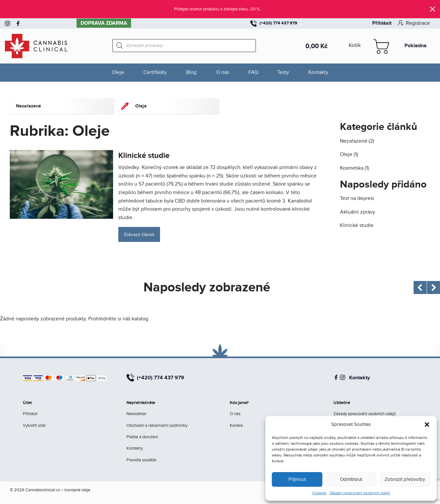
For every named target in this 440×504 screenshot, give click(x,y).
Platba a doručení (142, 437)
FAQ (253, 72)
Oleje (118, 72)
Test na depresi (357, 198)
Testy (283, 72)
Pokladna (416, 46)
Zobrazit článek (139, 235)
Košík (355, 45)
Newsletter (136, 414)
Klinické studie (144, 155)
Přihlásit (382, 23)
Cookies (319, 493)
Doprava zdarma (104, 23)
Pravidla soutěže (141, 460)
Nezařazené (354, 141)
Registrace (414, 23)
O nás (223, 72)
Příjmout (297, 479)
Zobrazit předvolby (405, 479)
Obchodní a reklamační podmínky (157, 426)
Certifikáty (155, 72)
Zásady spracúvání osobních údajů (360, 493)
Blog (191, 72)
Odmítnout (351, 479)
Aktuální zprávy (358, 212)
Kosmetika (352, 168)
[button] (427, 425)
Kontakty (318, 72)
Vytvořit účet (34, 426)
